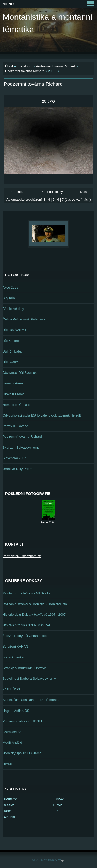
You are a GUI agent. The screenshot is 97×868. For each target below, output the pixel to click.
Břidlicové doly (13, 309)
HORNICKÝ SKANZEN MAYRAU (27, 625)
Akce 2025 (10, 287)
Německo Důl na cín (17, 405)
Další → (86, 192)
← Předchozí (15, 192)
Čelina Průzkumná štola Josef (24, 319)
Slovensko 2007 (14, 458)
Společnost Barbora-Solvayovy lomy (29, 679)
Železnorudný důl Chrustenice (25, 636)
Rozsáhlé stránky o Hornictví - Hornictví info (35, 604)
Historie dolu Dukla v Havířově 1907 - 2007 (34, 615)
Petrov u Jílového (15, 426)
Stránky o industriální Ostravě (24, 668)
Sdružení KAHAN (15, 646)
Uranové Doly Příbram (19, 469)
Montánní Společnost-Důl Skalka (27, 593)
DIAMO (8, 764)
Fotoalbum (24, 66)
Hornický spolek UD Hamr (22, 753)
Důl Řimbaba (12, 351)
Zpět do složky (52, 192)
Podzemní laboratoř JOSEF (23, 721)
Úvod (9, 66)
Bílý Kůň (9, 298)
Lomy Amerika (13, 657)
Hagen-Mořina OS (16, 711)
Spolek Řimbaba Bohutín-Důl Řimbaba (31, 700)
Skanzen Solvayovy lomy (21, 447)
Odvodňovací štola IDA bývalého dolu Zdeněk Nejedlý (42, 415)
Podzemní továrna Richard (56, 66)
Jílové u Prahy (13, 394)
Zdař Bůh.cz (12, 689)
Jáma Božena (13, 383)
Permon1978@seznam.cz (22, 556)
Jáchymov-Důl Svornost (20, 373)
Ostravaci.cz (12, 732)
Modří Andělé (12, 743)
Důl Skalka (10, 362)
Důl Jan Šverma (14, 330)
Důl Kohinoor (12, 341)
